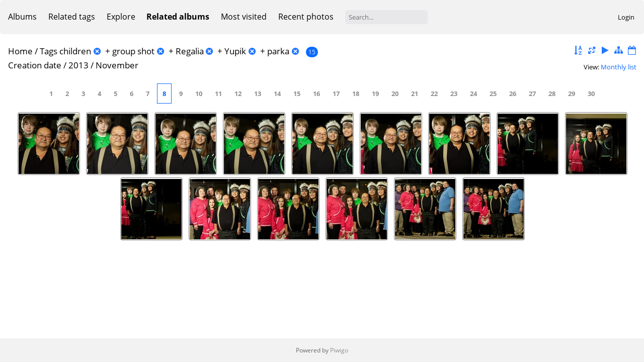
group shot (133, 51)
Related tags (72, 17)
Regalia (190, 51)
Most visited (244, 17)
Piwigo (339, 350)
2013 (78, 65)
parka (278, 51)
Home (20, 51)
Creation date (35, 65)
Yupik (235, 51)
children (75, 51)
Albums (22, 17)
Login (626, 17)
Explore (121, 17)
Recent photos (306, 17)
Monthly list (619, 67)
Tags (49, 51)
